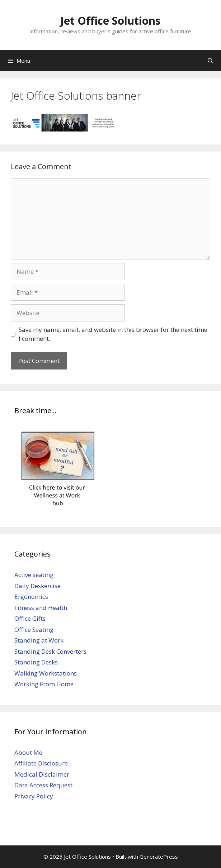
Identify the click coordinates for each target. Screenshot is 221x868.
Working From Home (44, 684)
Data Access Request (43, 785)
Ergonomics (31, 597)
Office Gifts (30, 618)
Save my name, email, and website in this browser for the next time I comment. (113, 334)
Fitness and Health (41, 608)
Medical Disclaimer (42, 774)
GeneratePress (159, 857)
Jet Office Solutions (110, 21)
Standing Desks (36, 662)
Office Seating (34, 629)
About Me (28, 752)
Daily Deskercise (37, 586)
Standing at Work (39, 640)
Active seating (34, 575)
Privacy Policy (34, 796)
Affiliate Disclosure (41, 763)
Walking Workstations (46, 673)
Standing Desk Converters (50, 651)
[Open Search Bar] (210, 61)
